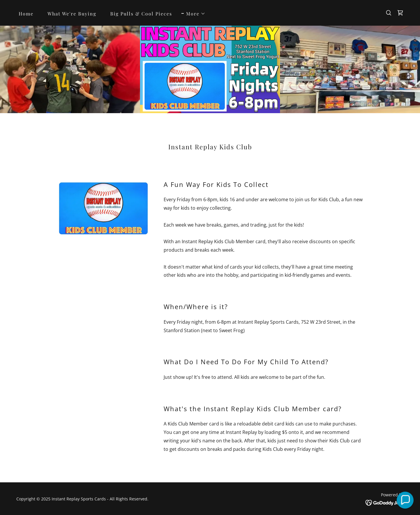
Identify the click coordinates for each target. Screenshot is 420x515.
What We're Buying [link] (72, 14)
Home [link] (26, 14)
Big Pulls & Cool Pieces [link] (141, 14)
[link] (400, 13)
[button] (193, 14)
